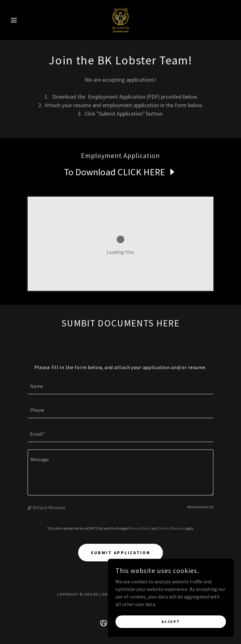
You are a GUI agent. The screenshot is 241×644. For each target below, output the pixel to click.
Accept (171, 626)
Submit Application (121, 553)
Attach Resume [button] (49, 507)
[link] (120, 20)
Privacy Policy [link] (139, 528)
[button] (24, 20)
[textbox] (120, 386)
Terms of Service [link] (171, 528)
